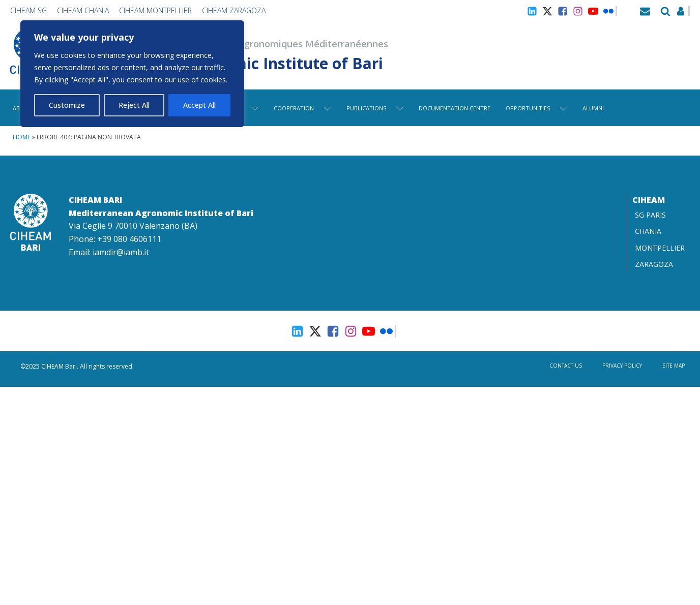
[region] (132, 74)
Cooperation (302, 108)
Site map (674, 366)
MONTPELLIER (660, 248)
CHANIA (648, 231)
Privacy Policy (622, 366)
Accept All (199, 105)
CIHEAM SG (28, 10)
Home (22, 137)
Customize (67, 105)
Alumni (593, 108)
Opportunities (536, 108)
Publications (375, 108)
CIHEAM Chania (83, 10)
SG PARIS (650, 215)
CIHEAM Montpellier (155, 10)
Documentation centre (455, 108)
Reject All (134, 105)
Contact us (566, 366)
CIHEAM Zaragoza (234, 10)
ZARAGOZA (654, 264)
